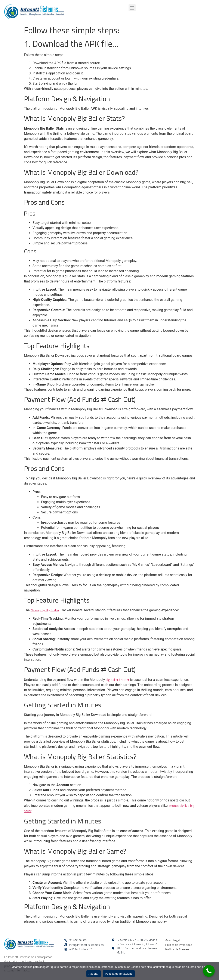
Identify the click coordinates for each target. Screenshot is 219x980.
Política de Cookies (177, 949)
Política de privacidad (119, 974)
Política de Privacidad (179, 945)
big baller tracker (117, 680)
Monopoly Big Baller (45, 610)
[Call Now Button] (209, 971)
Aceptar (94, 974)
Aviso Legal (172, 940)
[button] (132, 8)
